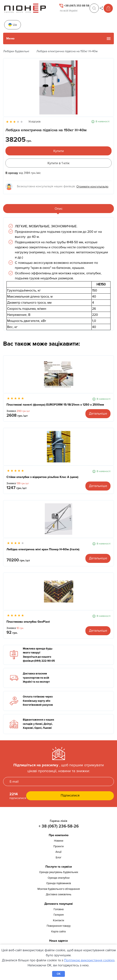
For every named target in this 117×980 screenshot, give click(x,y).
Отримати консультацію (92, 187)
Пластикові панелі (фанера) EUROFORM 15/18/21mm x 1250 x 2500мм (55, 405)
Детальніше (98, 414)
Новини (59, 841)
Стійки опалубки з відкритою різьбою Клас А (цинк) (42, 477)
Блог (59, 858)
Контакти (58, 920)
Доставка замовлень (59, 894)
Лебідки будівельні (16, 51)
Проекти (58, 846)
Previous (9, 90)
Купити (59, 151)
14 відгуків (35, 122)
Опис (59, 209)
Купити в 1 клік (58, 163)
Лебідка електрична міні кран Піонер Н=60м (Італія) (43, 549)
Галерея (59, 915)
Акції (58, 852)
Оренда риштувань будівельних (59, 872)
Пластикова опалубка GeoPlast (28, 622)
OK (59, 974)
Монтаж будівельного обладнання (59, 889)
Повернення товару (59, 926)
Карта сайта (58, 932)
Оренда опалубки (59, 878)
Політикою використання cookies (89, 960)
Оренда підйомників (59, 883)
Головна (59, 909)
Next (108, 90)
